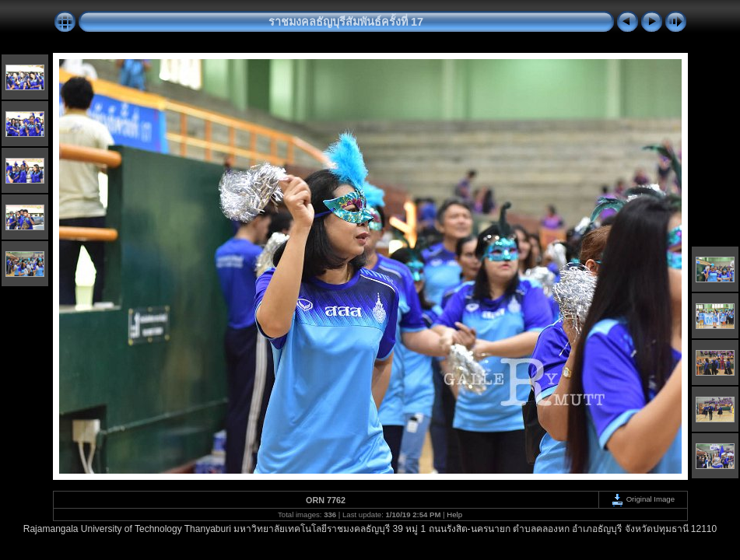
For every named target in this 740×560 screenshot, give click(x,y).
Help (454, 514)
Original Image (643, 499)
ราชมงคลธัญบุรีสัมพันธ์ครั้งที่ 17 (346, 22)
